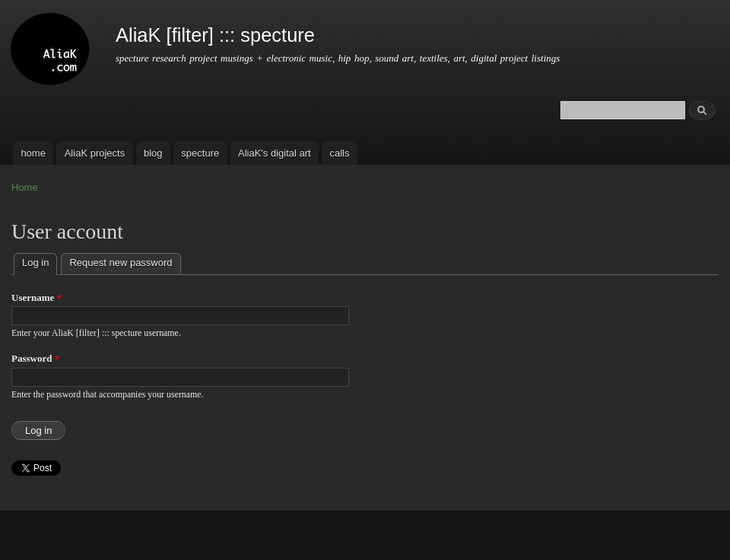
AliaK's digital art (275, 153)
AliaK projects (95, 153)
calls (339, 153)
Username (36, 297)
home (33, 153)
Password (35, 358)
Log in (40, 261)
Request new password (121, 263)
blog (153, 153)
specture (200, 153)
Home (25, 187)
